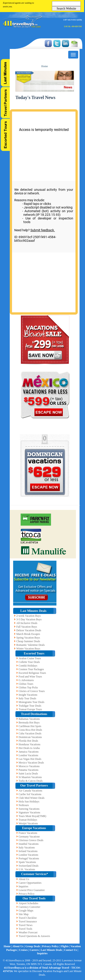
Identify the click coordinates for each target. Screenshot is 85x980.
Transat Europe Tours (30, 709)
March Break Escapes (28, 634)
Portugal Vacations (29, 858)
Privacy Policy (27, 894)
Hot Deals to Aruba (29, 748)
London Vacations (28, 755)
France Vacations (28, 833)
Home (45, 66)
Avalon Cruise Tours (30, 658)
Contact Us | (71, 950)
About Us (24, 879)
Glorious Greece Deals (31, 840)
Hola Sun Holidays (29, 802)
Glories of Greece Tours (32, 691)
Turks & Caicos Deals (31, 781)
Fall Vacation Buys (27, 627)
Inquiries (23, 886)
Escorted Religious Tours (32, 673)
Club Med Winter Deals (32, 798)
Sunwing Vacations (29, 809)
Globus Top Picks (28, 687)
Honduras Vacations (29, 744)
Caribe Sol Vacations (30, 794)
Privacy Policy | (51, 946)
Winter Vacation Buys (28, 649)
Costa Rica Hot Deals (30, 730)
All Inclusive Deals (27, 623)
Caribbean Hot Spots (30, 726)
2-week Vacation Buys (29, 616)
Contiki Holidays (28, 666)
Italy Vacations (27, 848)
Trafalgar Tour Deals (30, 706)
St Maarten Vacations (30, 777)
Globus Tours (26, 684)
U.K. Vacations (27, 869)
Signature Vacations (29, 812)
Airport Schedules (28, 903)
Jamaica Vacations (29, 752)
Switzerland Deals (29, 866)
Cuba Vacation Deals (30, 733)
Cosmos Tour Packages (31, 669)
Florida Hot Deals (28, 741)
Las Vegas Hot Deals (30, 759)
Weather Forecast (28, 932)
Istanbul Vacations (29, 844)
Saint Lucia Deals (28, 774)
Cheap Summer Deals (28, 641)
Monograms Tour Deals (32, 702)
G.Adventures (26, 680)
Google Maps (26, 911)
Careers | (35, 950)
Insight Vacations (28, 695)
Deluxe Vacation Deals (29, 630)
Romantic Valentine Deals (30, 645)
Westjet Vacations (28, 823)
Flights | (66, 946)
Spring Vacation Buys (28, 638)
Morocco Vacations (29, 766)
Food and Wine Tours (30, 677)
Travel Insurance (28, 921)
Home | (8, 946)
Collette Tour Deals (29, 662)
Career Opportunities (30, 883)
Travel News (25, 925)
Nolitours (24, 805)
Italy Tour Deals (27, 698)
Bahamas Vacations (29, 719)
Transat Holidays (28, 820)
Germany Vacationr (29, 837)
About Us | (19, 946)
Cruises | (24, 950)
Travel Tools (25, 929)
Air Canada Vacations (30, 791)
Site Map (24, 914)
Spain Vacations (27, 862)
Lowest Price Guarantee (32, 890)
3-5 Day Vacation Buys (29, 619)
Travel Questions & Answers (34, 936)
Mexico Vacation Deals (31, 763)
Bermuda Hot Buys (29, 723)
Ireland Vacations (28, 851)
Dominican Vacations (30, 737)
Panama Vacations (28, 770)
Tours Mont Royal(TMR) (32, 816)
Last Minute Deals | (52, 950)
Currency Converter (29, 907)
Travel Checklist (28, 918)
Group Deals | (34, 946)
